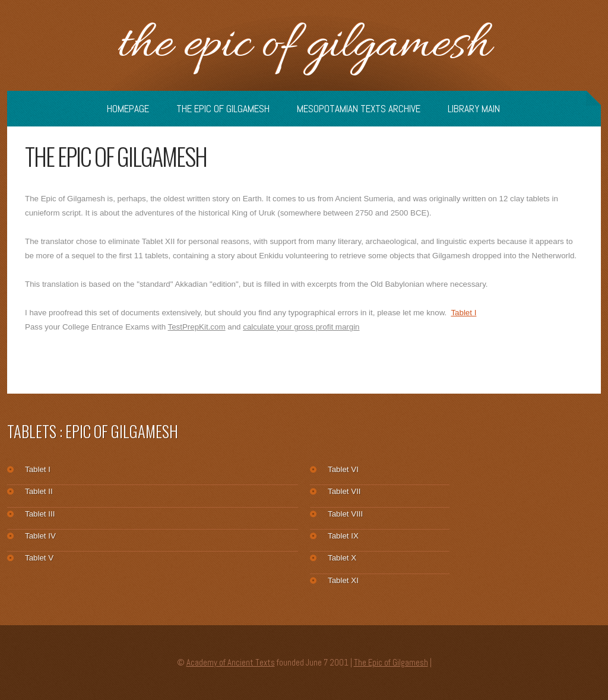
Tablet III (40, 514)
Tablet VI (343, 469)
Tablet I (463, 313)
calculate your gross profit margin (301, 327)
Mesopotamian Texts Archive (359, 109)
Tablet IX (343, 536)
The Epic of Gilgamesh (304, 45)
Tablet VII (344, 491)
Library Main (474, 109)
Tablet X (342, 558)
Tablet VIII (345, 514)
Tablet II (39, 491)
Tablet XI (343, 580)
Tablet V (39, 558)
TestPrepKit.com (197, 327)
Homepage (128, 109)
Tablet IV (40, 536)
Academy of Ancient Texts (231, 663)
